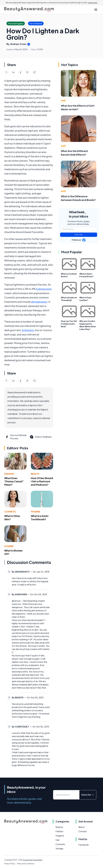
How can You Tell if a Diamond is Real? (69, 324)
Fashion (9, 474)
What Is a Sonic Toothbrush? (40, 518)
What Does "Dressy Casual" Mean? (14, 481)
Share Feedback (40, 437)
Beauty (35, 474)
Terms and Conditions (26, 864)
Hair (63, 101)
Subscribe (79, 235)
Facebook (84, 845)
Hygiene (35, 512)
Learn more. (93, 3)
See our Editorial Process (16, 437)
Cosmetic (10, 512)
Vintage (59, 848)
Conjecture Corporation (33, 860)
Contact (83, 831)
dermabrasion (39, 302)
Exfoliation (28, 330)
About (82, 827)
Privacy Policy (10, 864)
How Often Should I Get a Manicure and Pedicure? (42, 481)
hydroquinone (44, 289)
